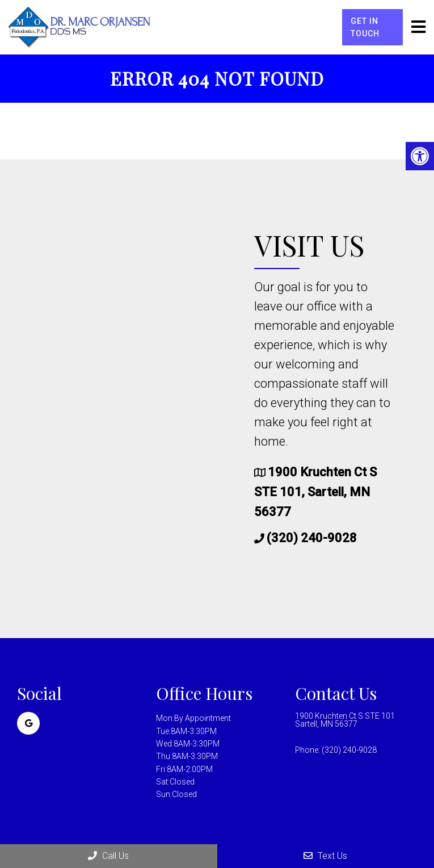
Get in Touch (365, 27)
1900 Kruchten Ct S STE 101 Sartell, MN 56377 (345, 720)
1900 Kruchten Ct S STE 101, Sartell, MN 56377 (315, 492)
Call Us (108, 856)
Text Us (325, 856)
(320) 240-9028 (312, 538)
